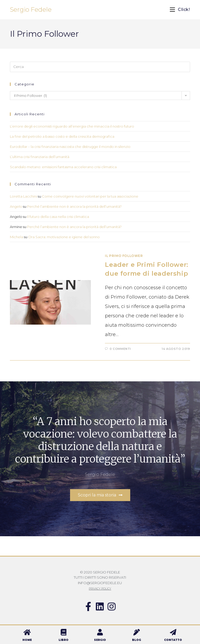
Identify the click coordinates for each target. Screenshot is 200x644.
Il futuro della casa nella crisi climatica (58, 217)
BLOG (137, 640)
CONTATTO (173, 640)
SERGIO (100, 640)
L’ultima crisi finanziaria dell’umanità (40, 157)
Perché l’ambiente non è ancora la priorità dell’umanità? (74, 206)
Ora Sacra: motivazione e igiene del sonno (64, 237)
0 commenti (120, 349)
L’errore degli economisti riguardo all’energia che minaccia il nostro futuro (72, 126)
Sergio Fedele (31, 10)
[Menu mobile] (180, 10)
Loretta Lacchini (23, 196)
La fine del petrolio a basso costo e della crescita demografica (62, 136)
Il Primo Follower (124, 256)
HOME (27, 640)
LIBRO (64, 640)
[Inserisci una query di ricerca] (100, 67)
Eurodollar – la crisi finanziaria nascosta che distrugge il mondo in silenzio (70, 147)
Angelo (16, 206)
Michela (17, 237)
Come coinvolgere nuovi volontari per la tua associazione (90, 196)
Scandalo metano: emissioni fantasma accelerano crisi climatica (63, 167)
